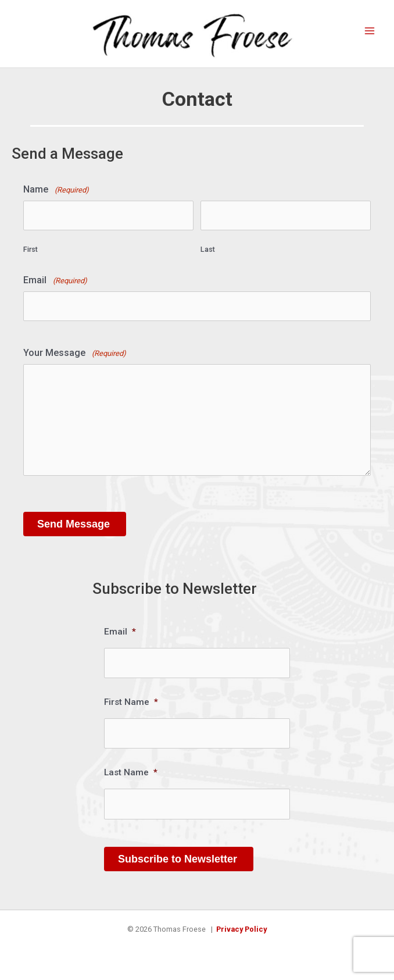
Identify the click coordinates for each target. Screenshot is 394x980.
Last (208, 249)
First (31, 249)
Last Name (131, 772)
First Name (131, 702)
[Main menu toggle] (370, 31)
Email (55, 281)
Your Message (75, 353)
